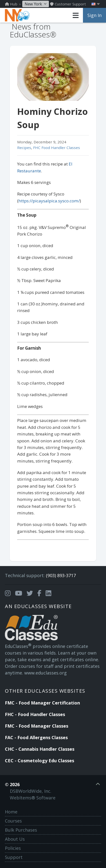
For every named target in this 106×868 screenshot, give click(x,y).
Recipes (24, 148)
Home (11, 812)
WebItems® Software (33, 798)
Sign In (94, 15)
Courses (13, 821)
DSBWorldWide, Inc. (31, 791)
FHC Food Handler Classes (57, 148)
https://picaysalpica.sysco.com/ (49, 201)
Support (14, 857)
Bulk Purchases (21, 830)
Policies (13, 848)
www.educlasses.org (46, 673)
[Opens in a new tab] (8, 593)
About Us (15, 839)
